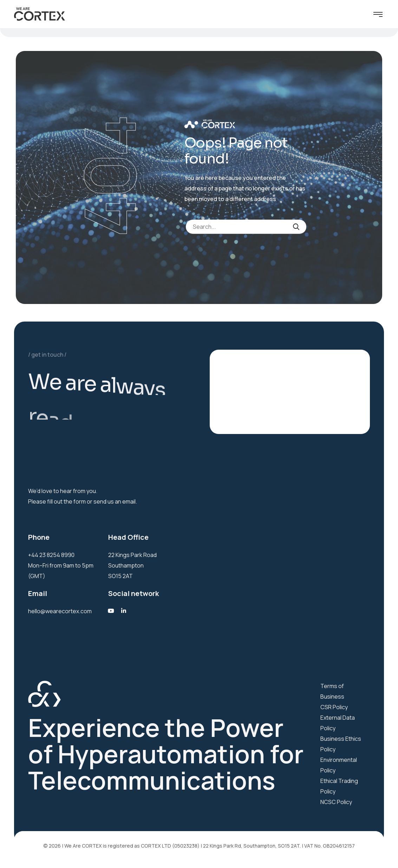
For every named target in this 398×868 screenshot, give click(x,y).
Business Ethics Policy (341, 744)
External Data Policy (338, 723)
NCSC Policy (336, 802)
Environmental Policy (339, 765)
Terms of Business (332, 691)
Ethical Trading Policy (339, 786)
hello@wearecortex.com (60, 611)
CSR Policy (334, 707)
